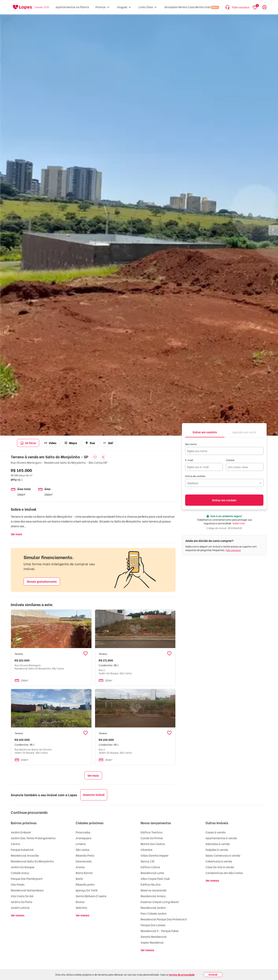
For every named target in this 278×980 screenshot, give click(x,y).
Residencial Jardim (153, 908)
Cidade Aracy (20, 873)
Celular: (230, 460)
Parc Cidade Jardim (154, 913)
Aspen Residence (152, 942)
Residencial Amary (153, 896)
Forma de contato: (196, 476)
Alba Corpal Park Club (155, 879)
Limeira (81, 844)
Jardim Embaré (21, 832)
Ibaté (79, 879)
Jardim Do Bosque (23, 867)
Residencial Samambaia (27, 890)
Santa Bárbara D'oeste (91, 896)
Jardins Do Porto (21, 902)
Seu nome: (191, 444)
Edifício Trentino (151, 832)
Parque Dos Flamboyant (27, 879)
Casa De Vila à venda (220, 867)
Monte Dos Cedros (153, 844)
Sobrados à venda (218, 844)
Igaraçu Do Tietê (87, 890)
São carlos (83, 850)
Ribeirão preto (85, 884)
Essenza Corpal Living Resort (160, 902)
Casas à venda (215, 832)
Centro (15, 844)
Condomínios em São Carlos (224, 873)
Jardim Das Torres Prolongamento (33, 838)
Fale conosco (233, 550)
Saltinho (81, 908)
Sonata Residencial (154, 937)
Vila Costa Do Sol (22, 896)
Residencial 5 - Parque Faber (160, 931)
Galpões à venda (217, 850)
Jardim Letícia (20, 908)
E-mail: (190, 460)
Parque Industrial (22, 850)
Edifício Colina (150, 867)
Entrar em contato (224, 500)
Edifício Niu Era (151, 884)
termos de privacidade (182, 975)
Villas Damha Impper (155, 855)
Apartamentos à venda (221, 838)
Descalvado (84, 861)
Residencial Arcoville (25, 855)
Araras (80, 867)
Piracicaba (83, 832)
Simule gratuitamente (42, 581)
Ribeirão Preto (85, 855)
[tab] (205, 432)
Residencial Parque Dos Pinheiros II (164, 919)
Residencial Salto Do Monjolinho (32, 861)
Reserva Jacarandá (153, 890)
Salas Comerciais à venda (223, 855)
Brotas (80, 902)
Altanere (146, 850)
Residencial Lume (152, 873)
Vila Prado (18, 884)
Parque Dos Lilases (153, 925)
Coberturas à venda (219, 861)
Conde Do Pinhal (152, 838)
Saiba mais (239, 523)
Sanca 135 (147, 861)
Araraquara (83, 838)
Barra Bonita (84, 873)
